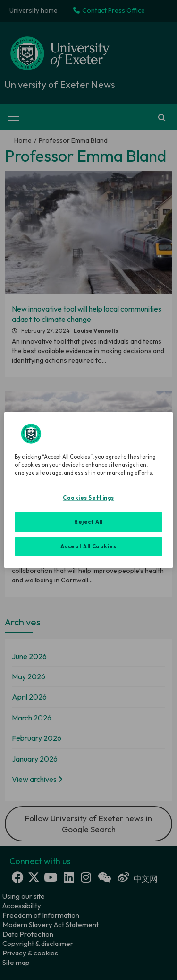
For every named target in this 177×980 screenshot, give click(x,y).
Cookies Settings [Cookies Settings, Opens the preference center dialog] (88, 497)
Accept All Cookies (88, 546)
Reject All (88, 521)
